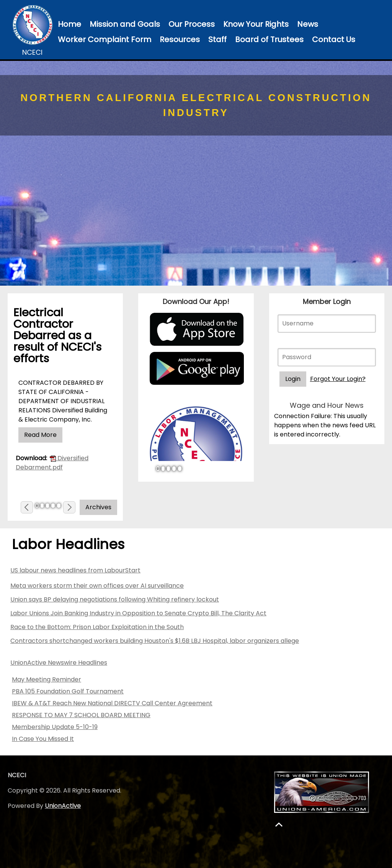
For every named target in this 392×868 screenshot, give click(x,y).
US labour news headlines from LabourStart (75, 570)
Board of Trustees (269, 39)
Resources (180, 39)
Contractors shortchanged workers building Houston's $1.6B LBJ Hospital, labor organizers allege (155, 641)
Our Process (192, 24)
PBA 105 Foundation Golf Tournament (68, 691)
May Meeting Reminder (47, 679)
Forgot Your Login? (338, 379)
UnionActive (63, 806)
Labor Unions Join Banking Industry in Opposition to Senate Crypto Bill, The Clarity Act (138, 613)
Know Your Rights (256, 24)
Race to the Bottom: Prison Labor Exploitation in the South (97, 627)
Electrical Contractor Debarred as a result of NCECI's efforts (57, 335)
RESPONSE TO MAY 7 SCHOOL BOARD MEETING (81, 715)
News (308, 24)
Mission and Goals (125, 24)
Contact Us (334, 39)
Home (69, 24)
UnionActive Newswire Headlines (59, 663)
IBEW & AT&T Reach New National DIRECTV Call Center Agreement (112, 703)
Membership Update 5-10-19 (55, 727)
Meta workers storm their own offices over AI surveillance (97, 586)
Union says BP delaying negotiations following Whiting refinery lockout (115, 599)
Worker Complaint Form (105, 39)
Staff (217, 39)
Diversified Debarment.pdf (52, 463)
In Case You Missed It (43, 739)
